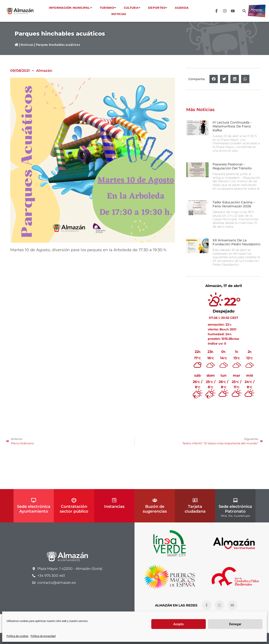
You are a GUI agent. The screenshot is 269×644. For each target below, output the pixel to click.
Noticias (27, 45)
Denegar (235, 624)
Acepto (179, 624)
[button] (244, 11)
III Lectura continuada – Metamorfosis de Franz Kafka (232, 126)
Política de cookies (18, 636)
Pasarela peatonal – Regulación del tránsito (232, 166)
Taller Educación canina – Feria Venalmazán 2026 (234, 204)
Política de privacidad (43, 636)
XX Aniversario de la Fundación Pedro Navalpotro (237, 242)
